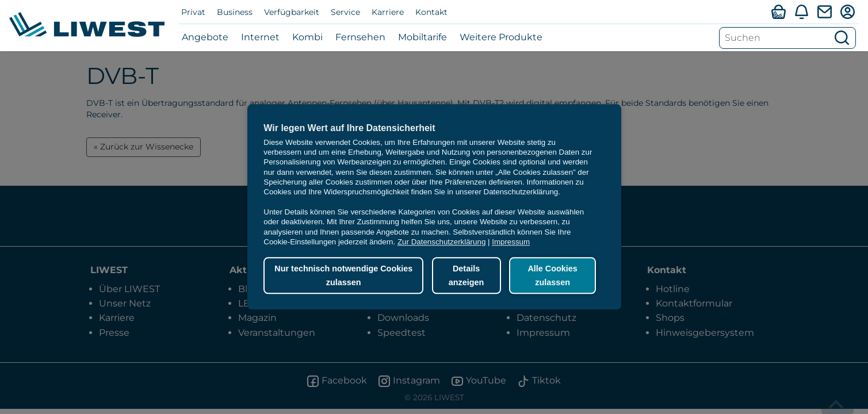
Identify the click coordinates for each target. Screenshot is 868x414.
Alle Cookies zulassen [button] (552, 275)
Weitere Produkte (501, 37)
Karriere (388, 12)
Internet (260, 37)
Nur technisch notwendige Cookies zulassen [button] (343, 275)
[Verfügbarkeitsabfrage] (778, 11)
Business (235, 12)
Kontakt (431, 12)
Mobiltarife (422, 37)
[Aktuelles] (801, 11)
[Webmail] (824, 11)
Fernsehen (360, 37)
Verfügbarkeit (292, 12)
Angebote (205, 37)
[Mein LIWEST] (847, 11)
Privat (193, 12)
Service (345, 12)
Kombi (307, 37)
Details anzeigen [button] (466, 275)
